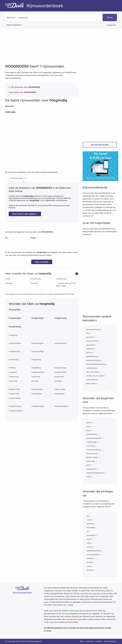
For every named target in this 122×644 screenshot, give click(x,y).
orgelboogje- (92, 442)
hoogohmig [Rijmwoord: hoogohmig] (14, 377)
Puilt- (89, 426)
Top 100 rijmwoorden (100, 145)
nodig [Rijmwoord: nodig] (8, 279)
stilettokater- (92, 434)
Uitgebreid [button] (111, 25)
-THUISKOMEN (93, 555)
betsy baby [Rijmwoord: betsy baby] (91, 383)
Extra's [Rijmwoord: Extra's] (89, 353)
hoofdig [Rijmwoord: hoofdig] (12, 368)
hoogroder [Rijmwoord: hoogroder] (13, 381)
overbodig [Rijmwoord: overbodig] (10, 112)
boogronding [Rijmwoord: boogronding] (14, 389)
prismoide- (91, 461)
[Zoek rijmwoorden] (30, 18)
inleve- (89, 423)
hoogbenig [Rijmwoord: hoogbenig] (36, 368)
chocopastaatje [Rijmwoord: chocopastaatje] (93, 329)
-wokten (90, 558)
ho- (7, 238)
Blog (82, 641)
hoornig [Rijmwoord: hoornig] (35, 381)
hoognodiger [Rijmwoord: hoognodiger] (15, 318)
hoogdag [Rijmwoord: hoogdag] (13, 372)
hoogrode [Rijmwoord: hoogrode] (36, 377)
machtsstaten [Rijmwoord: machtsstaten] (92, 341)
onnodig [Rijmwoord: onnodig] (9, 283)
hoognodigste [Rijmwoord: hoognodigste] (38, 343)
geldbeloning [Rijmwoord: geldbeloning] (92, 356)
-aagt (89, 566)
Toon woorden (42, 262)
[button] (77, 274)
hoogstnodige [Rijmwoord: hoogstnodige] (60, 343)
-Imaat (89, 562)
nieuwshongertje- (94, 450)
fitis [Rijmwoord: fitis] (88, 333)
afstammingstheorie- (95, 473)
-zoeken (90, 570)
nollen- (89, 477)
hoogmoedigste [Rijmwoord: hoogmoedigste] (16, 411)
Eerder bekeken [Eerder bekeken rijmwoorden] (13, 25)
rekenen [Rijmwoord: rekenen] (90, 349)
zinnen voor (24, 92)
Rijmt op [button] (10, 18)
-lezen (89, 539)
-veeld (89, 520)
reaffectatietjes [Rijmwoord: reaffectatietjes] (93, 360)
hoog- (33, 238)
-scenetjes (91, 528)
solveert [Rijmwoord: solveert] (90, 337)
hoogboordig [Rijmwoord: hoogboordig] (14, 351)
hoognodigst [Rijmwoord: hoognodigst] (38, 318)
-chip (88, 543)
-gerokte (90, 524)
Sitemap (89, 641)
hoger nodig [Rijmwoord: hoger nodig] (60, 389)
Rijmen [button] (110, 17)
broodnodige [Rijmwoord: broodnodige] (37, 389)
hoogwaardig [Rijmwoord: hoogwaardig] (15, 398)
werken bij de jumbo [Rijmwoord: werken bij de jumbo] (95, 376)
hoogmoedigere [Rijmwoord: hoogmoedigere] (61, 406)
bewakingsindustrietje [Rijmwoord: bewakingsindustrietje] (96, 364)
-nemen (90, 547)
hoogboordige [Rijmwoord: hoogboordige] (60, 368)
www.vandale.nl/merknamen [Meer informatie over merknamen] (66, 622)
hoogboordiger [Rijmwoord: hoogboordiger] (15, 406)
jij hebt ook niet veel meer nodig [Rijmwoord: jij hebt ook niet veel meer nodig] (66, 285)
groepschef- (91, 469)
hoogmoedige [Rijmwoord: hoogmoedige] (38, 351)
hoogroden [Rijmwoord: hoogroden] (59, 377)
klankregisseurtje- (94, 438)
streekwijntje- (92, 457)
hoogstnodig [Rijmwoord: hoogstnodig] (61, 279)
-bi (87, 531)
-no (88, 516)
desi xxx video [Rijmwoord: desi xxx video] (92, 372)
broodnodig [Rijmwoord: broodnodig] (35, 279)
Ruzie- (89, 430)
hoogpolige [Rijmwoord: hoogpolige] (36, 359)
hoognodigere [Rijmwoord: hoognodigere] (15, 343)
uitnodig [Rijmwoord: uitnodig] (34, 283)
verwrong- (91, 446)
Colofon (98, 641)
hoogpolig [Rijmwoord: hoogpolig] (13, 335)
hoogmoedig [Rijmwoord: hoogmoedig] (15, 327)
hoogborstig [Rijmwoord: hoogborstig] (14, 394)
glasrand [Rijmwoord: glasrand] (90, 345)
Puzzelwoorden (18, 178)
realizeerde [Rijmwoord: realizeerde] (91, 368)
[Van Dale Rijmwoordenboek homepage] (16, 6)
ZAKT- (89, 465)
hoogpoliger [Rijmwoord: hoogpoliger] (37, 394)
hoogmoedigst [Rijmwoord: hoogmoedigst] (61, 372)
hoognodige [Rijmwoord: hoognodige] (15, 309)
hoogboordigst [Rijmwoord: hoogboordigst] (38, 406)
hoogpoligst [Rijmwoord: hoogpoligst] (59, 394)
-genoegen (91, 535)
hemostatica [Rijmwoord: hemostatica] (92, 380)
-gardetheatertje (94, 551)
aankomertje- (92, 454)
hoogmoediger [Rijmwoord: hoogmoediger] (38, 372)
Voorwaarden (110, 641)
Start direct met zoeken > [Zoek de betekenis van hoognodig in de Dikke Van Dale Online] (25, 214)
